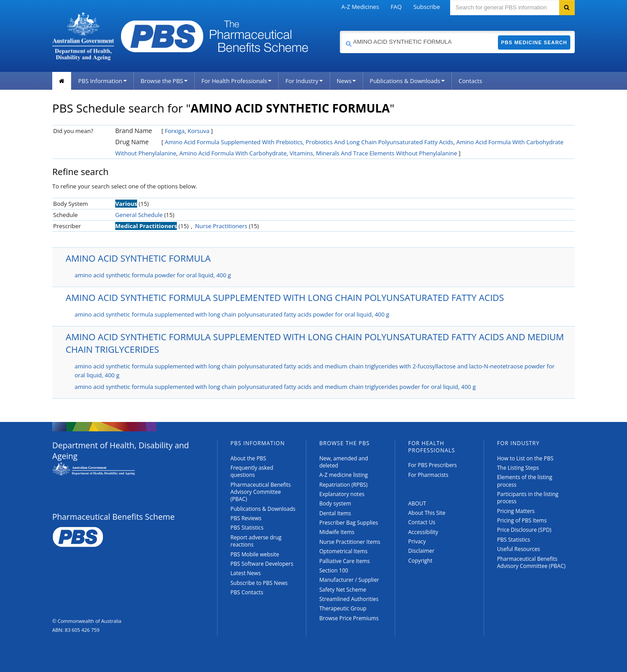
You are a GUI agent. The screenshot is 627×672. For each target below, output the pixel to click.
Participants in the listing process (528, 498)
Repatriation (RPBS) (343, 485)
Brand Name (134, 131)
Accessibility (423, 532)
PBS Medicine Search (534, 42)
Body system (335, 503)
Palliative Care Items (345, 561)
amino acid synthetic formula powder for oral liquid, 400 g (153, 275)
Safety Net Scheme (343, 590)
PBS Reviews (246, 518)
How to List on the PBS (525, 458)
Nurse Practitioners (221, 226)
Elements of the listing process (525, 481)
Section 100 (334, 570)
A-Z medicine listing (344, 475)
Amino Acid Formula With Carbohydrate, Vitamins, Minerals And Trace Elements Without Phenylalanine (318, 153)
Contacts (470, 81)
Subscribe (427, 7)
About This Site (427, 513)
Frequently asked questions (252, 471)
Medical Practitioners (146, 226)
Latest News (246, 573)
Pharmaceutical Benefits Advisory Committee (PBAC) (261, 492)
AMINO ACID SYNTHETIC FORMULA (138, 258)
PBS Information (102, 81)
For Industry (304, 81)
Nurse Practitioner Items (350, 542)
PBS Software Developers (262, 564)
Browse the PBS (164, 81)
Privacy (417, 541)
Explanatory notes (342, 494)
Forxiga (175, 131)
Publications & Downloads (407, 81)
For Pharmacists (428, 475)
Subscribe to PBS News (259, 583)
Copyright (420, 561)
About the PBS (248, 458)
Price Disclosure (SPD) (524, 530)
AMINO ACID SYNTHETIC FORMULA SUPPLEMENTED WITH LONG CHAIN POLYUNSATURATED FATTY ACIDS (285, 298)
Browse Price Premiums (349, 618)
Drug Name (132, 142)
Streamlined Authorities (349, 599)
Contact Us (422, 522)
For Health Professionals (236, 81)
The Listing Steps (518, 468)
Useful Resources (518, 549)
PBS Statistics (247, 528)
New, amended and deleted (344, 462)
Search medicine (340, 31)
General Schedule (139, 215)
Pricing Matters (516, 511)
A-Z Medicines (360, 7)
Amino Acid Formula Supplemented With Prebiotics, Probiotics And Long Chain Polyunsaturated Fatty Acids (309, 142)
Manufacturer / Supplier (349, 580)
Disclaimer (421, 551)
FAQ (396, 7)
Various (126, 204)
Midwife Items (337, 532)
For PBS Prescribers (433, 465)
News (346, 81)
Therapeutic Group (343, 608)
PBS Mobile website (255, 554)
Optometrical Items (343, 551)
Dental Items (335, 513)
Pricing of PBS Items (522, 520)
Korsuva (199, 131)
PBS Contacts (247, 592)
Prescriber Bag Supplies (349, 523)
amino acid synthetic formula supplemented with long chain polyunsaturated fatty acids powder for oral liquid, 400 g (232, 314)
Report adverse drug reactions (256, 541)
